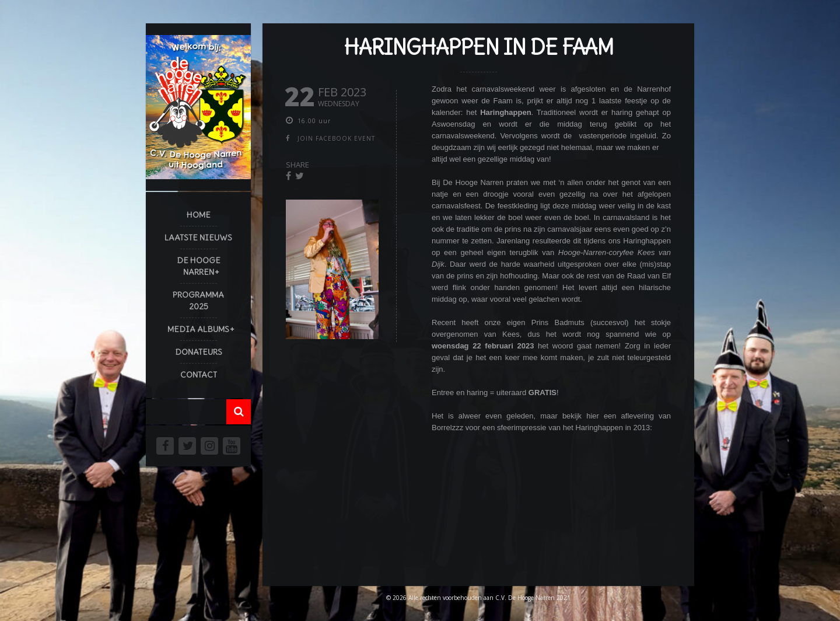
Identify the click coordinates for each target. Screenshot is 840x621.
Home (199, 215)
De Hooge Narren (199, 266)
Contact (199, 375)
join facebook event (336, 138)
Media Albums (198, 329)
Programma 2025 (198, 301)
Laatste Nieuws (198, 238)
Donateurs (199, 352)
